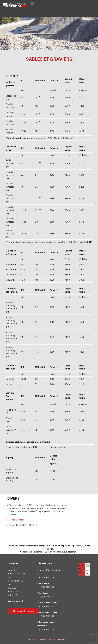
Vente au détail (30, 517)
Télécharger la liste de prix (23, 611)
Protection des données (48, 639)
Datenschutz (64, 639)
